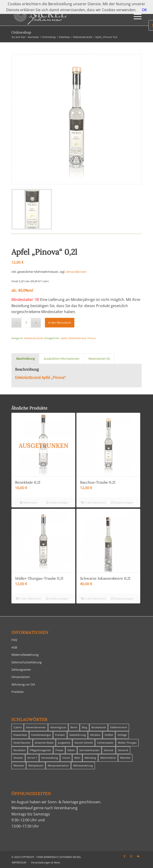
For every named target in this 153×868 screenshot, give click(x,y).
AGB (14, 647)
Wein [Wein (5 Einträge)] (77, 758)
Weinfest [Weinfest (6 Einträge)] (125, 758)
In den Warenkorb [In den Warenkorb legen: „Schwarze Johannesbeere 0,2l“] (93, 599)
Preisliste (17, 692)
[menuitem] (135, 16)
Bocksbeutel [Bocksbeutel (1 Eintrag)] (99, 727)
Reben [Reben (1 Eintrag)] (71, 750)
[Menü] (135, 16)
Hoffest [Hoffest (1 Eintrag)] (109, 735)
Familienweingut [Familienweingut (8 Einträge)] (41, 735)
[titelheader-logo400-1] (63, 16)
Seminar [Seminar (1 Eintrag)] (109, 750)
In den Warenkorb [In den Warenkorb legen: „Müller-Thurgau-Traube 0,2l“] (28, 599)
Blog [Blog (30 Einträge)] (84, 727)
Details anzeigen (57, 503)
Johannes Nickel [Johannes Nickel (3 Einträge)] (44, 743)
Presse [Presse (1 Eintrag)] (59, 750)
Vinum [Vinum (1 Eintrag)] (66, 758)
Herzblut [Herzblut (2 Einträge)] (95, 735)
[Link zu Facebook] (124, 856)
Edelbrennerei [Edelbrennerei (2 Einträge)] (119, 727)
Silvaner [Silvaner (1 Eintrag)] (18, 758)
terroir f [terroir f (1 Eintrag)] (32, 758)
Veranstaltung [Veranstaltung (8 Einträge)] (50, 758)
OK (144, 10)
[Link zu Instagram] (131, 856)
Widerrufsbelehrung (25, 655)
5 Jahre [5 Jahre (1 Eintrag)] (18, 727)
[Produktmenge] (26, 323)
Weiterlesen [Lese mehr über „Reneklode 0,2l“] (28, 503)
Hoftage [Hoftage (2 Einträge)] (122, 735)
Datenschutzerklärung (26, 662)
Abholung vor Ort (23, 684)
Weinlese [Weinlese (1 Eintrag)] (19, 765)
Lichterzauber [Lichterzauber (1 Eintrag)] (105, 743)
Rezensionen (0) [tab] (99, 359)
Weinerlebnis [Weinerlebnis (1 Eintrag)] (108, 758)
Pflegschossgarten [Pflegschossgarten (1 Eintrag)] (40, 750)
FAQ (14, 640)
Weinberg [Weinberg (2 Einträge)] (90, 758)
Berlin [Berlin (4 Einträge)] (74, 727)
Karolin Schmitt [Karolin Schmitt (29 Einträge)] (84, 743)
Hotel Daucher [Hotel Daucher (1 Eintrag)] (22, 743)
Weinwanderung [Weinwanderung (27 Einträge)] (83, 765)
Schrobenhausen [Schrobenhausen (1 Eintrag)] (89, 750)
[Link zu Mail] (138, 856)
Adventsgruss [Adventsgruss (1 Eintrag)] (58, 727)
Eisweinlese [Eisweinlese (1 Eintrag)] (20, 735)
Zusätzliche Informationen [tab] (62, 359)
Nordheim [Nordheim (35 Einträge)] (19, 750)
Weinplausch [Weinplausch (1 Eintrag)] (36, 765)
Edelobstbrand (77, 338)
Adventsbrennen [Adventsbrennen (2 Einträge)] (36, 727)
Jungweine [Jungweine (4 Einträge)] (64, 743)
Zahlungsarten (21, 670)
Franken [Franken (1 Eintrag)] (60, 735)
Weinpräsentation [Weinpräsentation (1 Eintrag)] (58, 765)
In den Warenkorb (60, 323)
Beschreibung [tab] (25, 359)
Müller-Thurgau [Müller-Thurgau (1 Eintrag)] (127, 743)
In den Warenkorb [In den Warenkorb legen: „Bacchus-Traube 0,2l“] (93, 503)
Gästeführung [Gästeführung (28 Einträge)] (78, 735)
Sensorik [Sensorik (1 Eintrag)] (123, 750)
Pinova (91, 338)
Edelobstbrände (34, 338)
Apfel (64, 338)
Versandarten (21, 677)
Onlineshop (21, 32)
